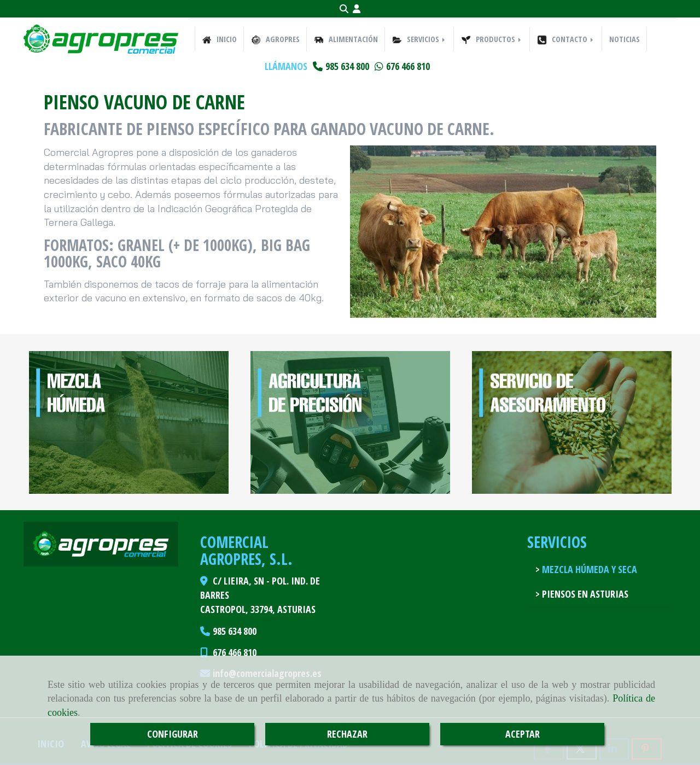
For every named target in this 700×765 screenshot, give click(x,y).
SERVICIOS (419, 39)
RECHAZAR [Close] (347, 734)
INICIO (219, 39)
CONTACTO (566, 39)
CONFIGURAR (173, 734)
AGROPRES (275, 39)
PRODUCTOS (492, 39)
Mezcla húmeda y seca (588, 569)
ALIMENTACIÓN (346, 39)
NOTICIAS (625, 39)
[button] (357, 9)
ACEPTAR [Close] (523, 734)
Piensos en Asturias (584, 594)
